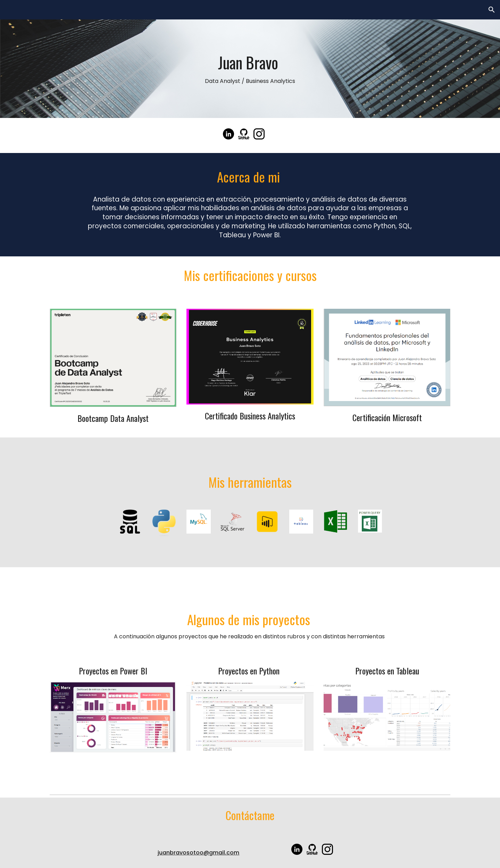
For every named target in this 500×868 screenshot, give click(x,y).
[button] (492, 10)
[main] (250, 69)
